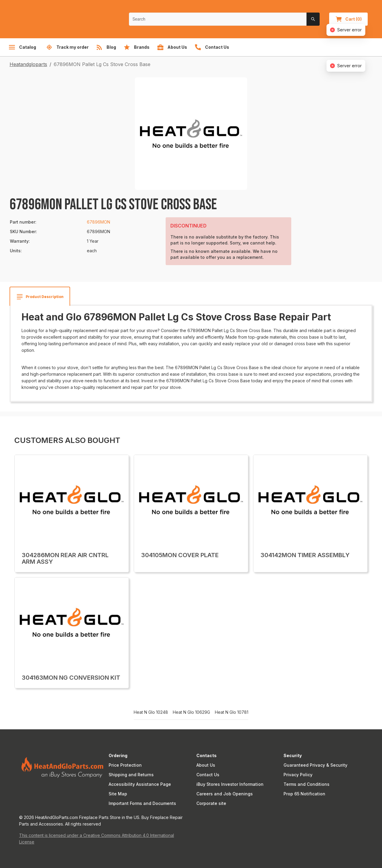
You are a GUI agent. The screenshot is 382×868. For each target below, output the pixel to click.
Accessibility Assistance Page (140, 784)
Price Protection (125, 765)
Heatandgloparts (28, 64)
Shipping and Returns (131, 775)
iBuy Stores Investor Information (230, 784)
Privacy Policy (298, 775)
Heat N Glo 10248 (151, 712)
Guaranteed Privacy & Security (315, 765)
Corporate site (211, 803)
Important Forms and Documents (142, 803)
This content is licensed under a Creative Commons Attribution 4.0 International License (97, 839)
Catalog (22, 47)
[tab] (40, 297)
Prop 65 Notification (304, 794)
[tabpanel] (191, 351)
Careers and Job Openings (225, 794)
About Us (206, 765)
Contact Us (208, 775)
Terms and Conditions (306, 784)
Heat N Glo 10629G (191, 712)
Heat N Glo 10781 (232, 712)
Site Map (118, 794)
